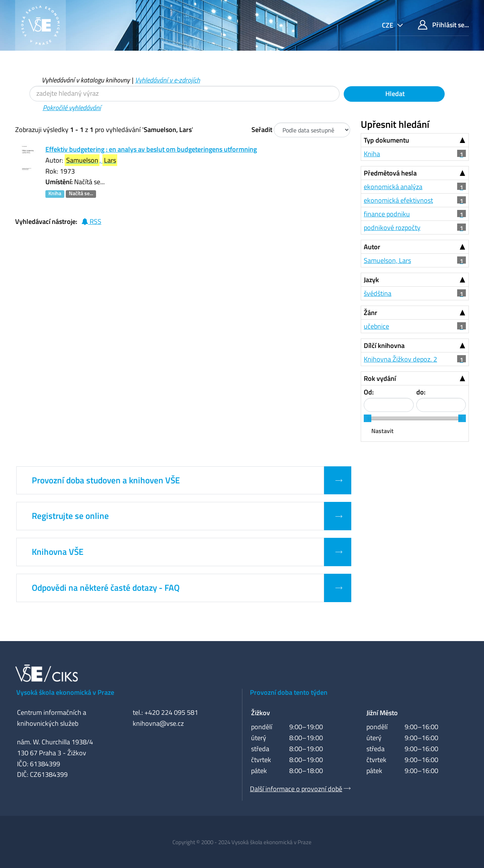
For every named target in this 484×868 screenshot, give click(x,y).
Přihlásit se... (443, 25)
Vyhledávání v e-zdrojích (168, 80)
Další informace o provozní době (296, 789)
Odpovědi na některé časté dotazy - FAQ (106, 588)
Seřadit (262, 130)
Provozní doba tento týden (289, 692)
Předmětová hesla (390, 173)
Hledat (394, 94)
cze (388, 25)
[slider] (368, 418)
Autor (372, 247)
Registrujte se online (70, 516)
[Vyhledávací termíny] (185, 94)
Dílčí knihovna (384, 345)
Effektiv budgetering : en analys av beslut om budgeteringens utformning (151, 149)
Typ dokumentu (386, 140)
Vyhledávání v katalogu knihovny (86, 80)
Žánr (371, 313)
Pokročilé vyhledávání (72, 108)
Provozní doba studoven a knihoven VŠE (106, 480)
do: (421, 392)
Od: (369, 392)
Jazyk (371, 280)
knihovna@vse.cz (158, 723)
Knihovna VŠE (58, 552)
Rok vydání (380, 378)
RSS (91, 221)
